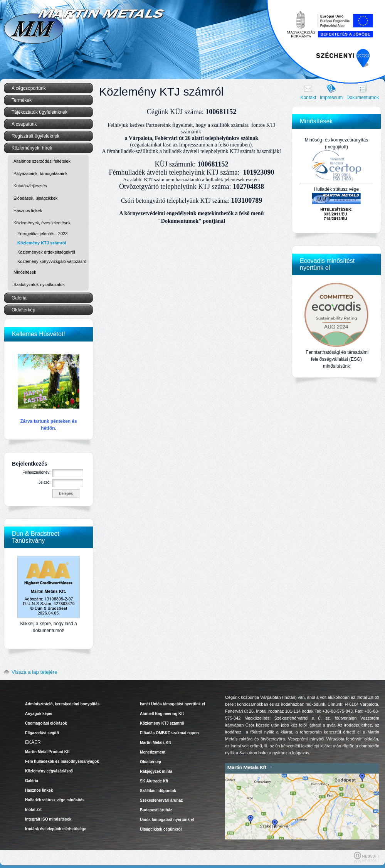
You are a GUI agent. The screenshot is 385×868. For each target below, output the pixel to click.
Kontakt (309, 98)
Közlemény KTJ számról (42, 243)
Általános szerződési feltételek (42, 161)
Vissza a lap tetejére (29, 672)
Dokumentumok (363, 98)
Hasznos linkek (28, 210)
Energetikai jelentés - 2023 (42, 234)
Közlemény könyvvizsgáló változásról (52, 261)
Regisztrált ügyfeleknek (35, 136)
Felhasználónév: (36, 472)
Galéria (19, 298)
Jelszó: (45, 482)
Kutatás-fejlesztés (30, 186)
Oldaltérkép (23, 310)
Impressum (331, 98)
